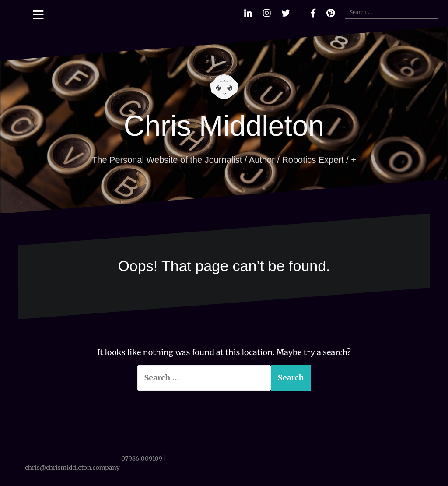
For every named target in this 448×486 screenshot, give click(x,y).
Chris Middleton (224, 126)
